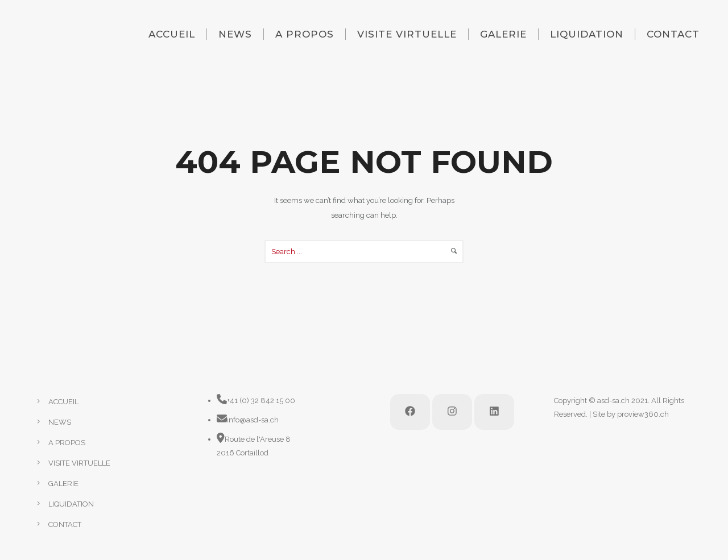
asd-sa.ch (613, 401)
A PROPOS (305, 34)
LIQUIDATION (587, 34)
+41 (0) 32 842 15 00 (261, 401)
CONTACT (673, 34)
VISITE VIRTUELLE (407, 34)
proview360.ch (643, 414)
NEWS (235, 34)
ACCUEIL (172, 34)
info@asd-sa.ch (253, 420)
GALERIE (503, 34)
